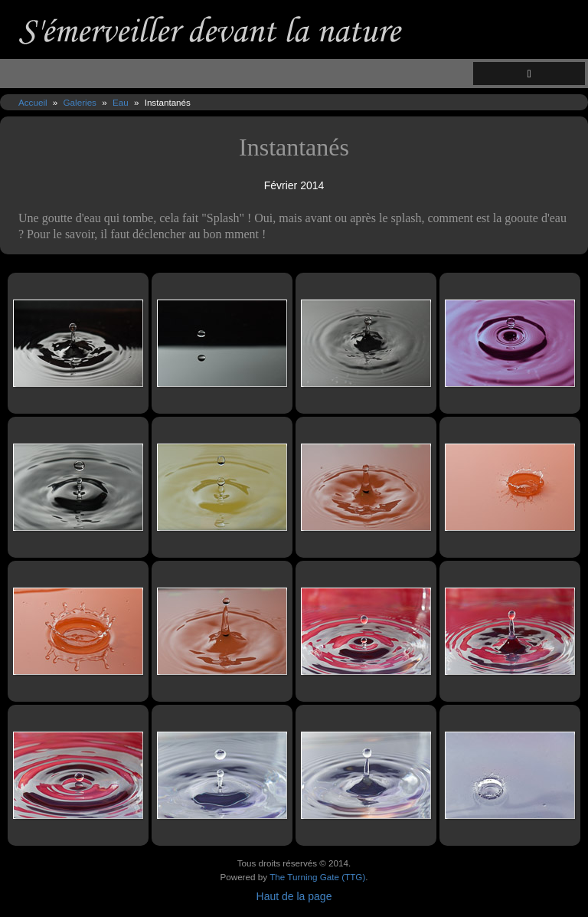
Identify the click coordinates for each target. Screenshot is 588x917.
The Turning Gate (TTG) (317, 877)
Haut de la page (294, 896)
